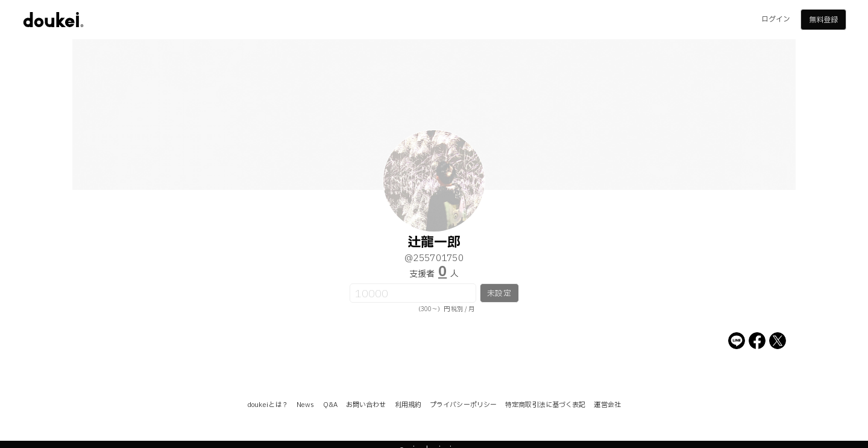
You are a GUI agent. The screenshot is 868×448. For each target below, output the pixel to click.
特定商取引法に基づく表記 (545, 405)
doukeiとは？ (268, 405)
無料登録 (823, 20)
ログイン (776, 19)
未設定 (499, 294)
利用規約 (408, 405)
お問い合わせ (366, 405)
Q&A (330, 405)
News (305, 405)
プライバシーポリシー (463, 405)
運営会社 (607, 405)
